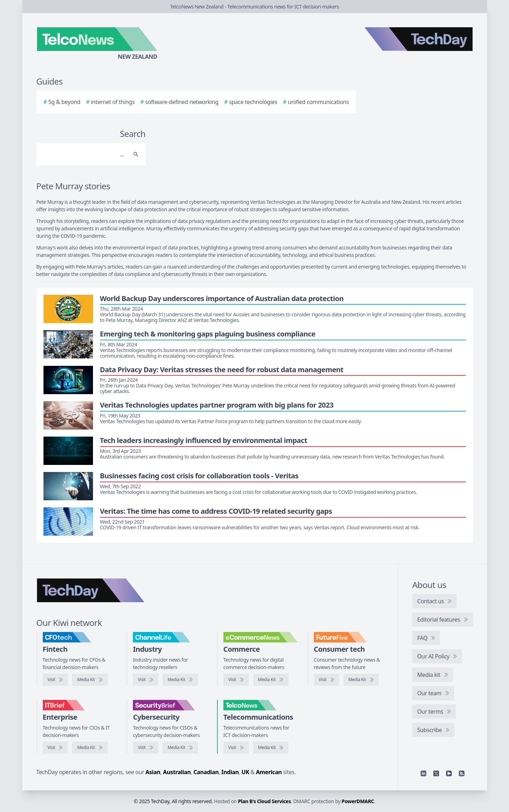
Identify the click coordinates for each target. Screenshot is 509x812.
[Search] (84, 154)
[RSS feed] (462, 773)
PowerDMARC (358, 801)
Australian (177, 772)
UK (245, 772)
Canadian (206, 772)
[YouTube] (449, 773)
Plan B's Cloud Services (264, 801)
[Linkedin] (423, 773)
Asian (153, 772)
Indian (230, 772)
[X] (436, 773)
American (269, 772)
